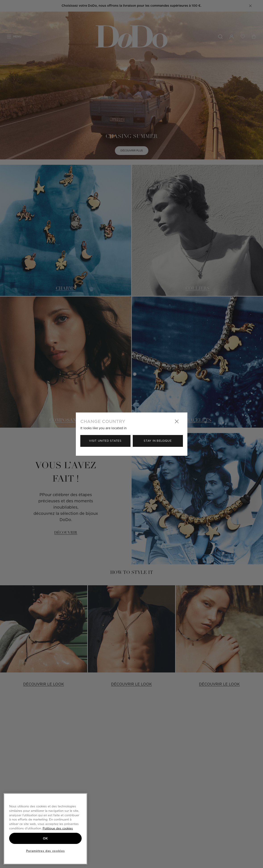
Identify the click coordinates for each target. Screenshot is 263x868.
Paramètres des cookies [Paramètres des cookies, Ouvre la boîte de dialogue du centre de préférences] (45, 851)
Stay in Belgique (158, 441)
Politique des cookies (58, 828)
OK (45, 838)
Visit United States (105, 441)
